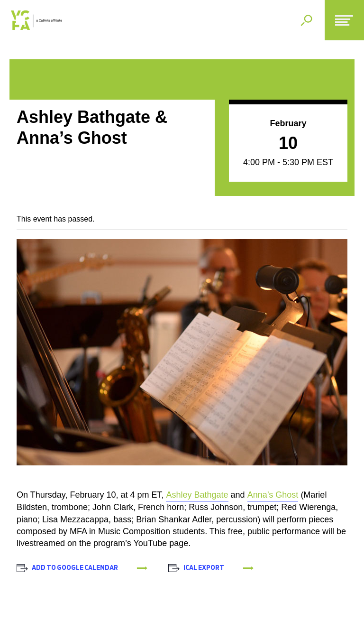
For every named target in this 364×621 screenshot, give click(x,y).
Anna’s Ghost (273, 495)
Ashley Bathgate (197, 495)
